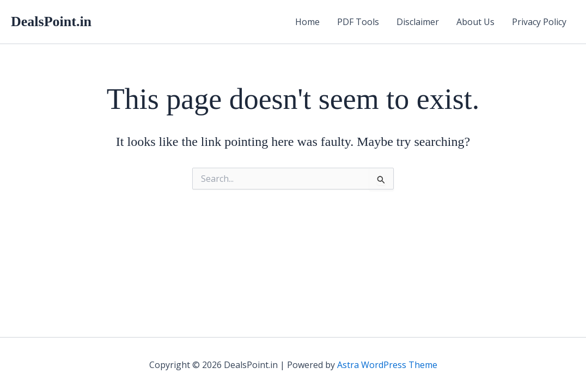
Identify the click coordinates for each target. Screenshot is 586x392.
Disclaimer (418, 22)
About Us (475, 22)
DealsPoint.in (51, 22)
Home (307, 22)
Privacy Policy (539, 22)
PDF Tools (358, 22)
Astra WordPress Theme (387, 365)
